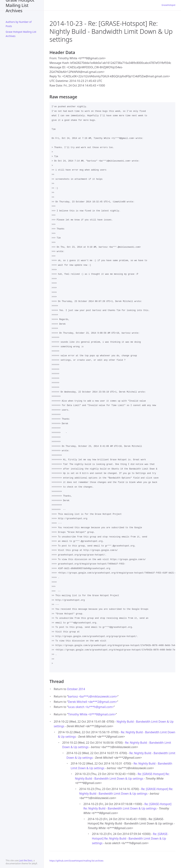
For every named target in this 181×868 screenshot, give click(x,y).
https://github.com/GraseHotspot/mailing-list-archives (76, 861)
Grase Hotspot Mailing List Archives (20, 5)
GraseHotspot (168, 5)
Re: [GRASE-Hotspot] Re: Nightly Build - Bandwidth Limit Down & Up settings (130, 838)
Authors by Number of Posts (19, 24)
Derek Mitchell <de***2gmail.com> (93, 702)
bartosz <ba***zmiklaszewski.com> (93, 696)
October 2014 (76, 689)
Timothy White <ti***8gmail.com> (92, 714)
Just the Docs (26, 860)
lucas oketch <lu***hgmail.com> (91, 707)
